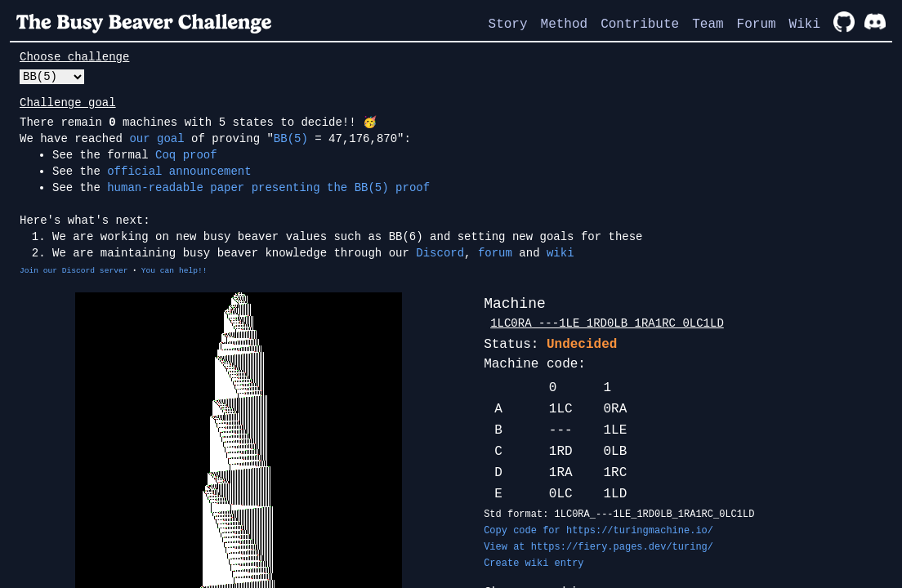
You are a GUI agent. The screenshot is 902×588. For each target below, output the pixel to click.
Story (508, 24)
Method (565, 24)
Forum (757, 24)
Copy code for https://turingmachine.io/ (598, 531)
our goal (156, 139)
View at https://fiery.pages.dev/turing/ (598, 547)
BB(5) (291, 139)
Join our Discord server (74, 271)
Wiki (805, 24)
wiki (560, 253)
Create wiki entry (534, 563)
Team (708, 24)
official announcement (179, 171)
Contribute (640, 24)
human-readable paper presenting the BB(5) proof (268, 188)
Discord (440, 253)
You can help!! (174, 271)
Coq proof (186, 155)
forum (495, 253)
